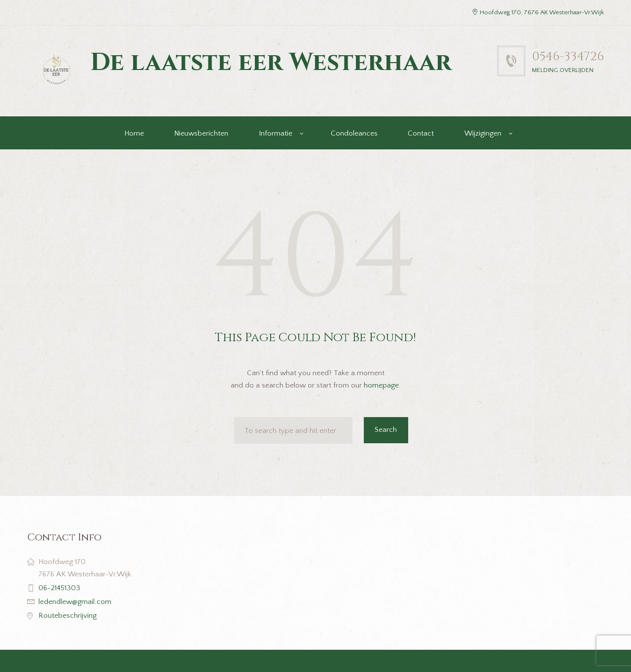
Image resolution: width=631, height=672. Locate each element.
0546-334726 (568, 56)
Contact (421, 133)
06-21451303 (59, 588)
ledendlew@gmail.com (75, 602)
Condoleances (354, 133)
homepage (381, 385)
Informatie (276, 133)
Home (134, 133)
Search (386, 430)
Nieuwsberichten (201, 133)
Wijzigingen (483, 133)
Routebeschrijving (68, 616)
